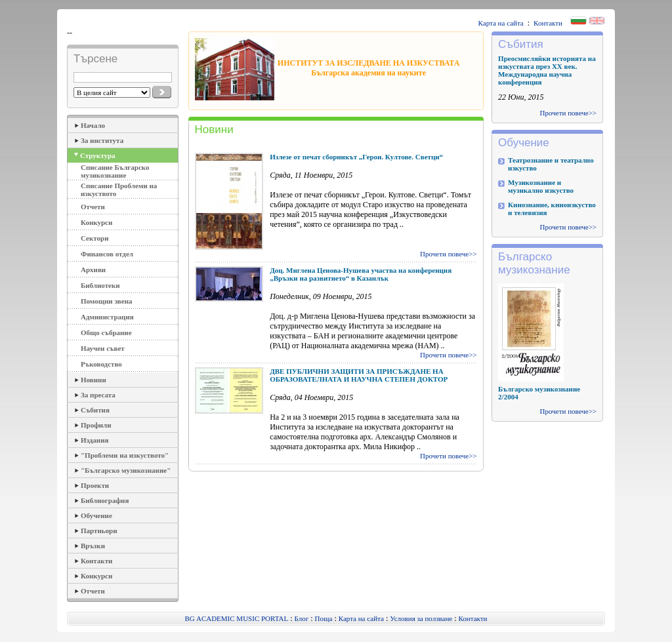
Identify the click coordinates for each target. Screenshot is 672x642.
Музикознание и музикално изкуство (541, 186)
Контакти (548, 23)
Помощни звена (107, 301)
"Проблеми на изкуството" (125, 455)
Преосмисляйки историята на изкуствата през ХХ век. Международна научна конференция (547, 70)
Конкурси (96, 222)
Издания (94, 440)
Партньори (99, 531)
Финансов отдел (107, 254)
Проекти (95, 485)
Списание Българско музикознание (115, 171)
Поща (324, 618)
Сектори (95, 238)
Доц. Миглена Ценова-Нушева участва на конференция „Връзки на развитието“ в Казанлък (361, 274)
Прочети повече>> (448, 254)
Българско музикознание (534, 263)
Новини (94, 380)
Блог (302, 618)
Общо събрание (106, 332)
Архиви (93, 270)
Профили (96, 425)
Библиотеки (100, 285)
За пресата (98, 395)
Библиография (105, 500)
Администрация (107, 317)
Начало (93, 125)
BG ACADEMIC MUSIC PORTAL (237, 618)
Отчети (93, 207)
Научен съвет (103, 348)
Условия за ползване (421, 618)
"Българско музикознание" (126, 470)
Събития (95, 410)
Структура (98, 155)
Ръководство (101, 364)
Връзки (93, 546)
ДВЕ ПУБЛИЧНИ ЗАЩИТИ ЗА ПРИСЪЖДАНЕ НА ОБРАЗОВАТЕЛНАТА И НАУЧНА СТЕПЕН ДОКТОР (359, 375)
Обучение (96, 515)
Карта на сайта (501, 23)
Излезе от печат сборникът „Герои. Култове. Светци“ (356, 157)
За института (102, 140)
